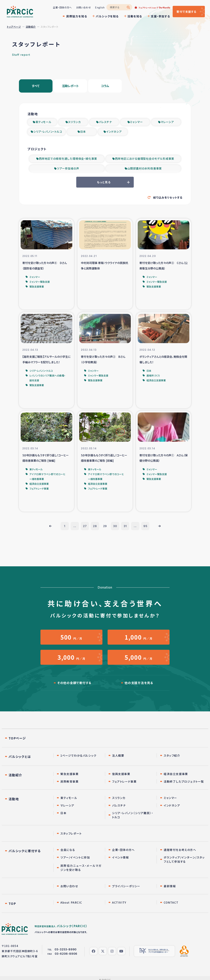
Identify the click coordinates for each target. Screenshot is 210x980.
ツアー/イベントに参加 (75, 861)
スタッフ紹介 (172, 759)
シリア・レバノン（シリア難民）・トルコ (133, 818)
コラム (105, 86)
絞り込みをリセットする (168, 199)
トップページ (14, 27)
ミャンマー (136, 123)
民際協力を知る (74, 16)
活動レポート (70, 86)
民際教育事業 (70, 785)
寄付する (185, 12)
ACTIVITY (119, 906)
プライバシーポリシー (126, 889)
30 (115, 528)
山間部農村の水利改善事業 (145, 170)
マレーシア (167, 123)
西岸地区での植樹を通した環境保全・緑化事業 (68, 160)
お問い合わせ (81, 7)
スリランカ (74, 123)
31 (126, 528)
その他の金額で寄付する (74, 686)
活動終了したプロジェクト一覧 (184, 785)
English (98, 7)
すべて (36, 86)
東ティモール (43, 123)
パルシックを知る (105, 16)
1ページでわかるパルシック (78, 759)
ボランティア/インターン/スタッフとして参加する (184, 863)
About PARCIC (71, 906)
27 (84, 528)
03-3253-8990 (66, 953)
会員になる (68, 853)
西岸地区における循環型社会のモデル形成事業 (145, 160)
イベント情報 (120, 861)
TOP (12, 907)
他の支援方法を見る (139, 686)
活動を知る (133, 16)
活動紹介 (31, 27)
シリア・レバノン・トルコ (48, 133)
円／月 (71, 640)
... (74, 528)
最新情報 (170, 889)
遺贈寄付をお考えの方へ (180, 853)
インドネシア (114, 133)
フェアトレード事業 (124, 785)
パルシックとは (20, 760)
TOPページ (17, 741)
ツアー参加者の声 (68, 170)
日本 (83, 133)
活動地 (14, 802)
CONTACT (171, 906)
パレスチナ (105, 123)
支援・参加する (158, 16)
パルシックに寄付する (25, 854)
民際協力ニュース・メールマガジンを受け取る (81, 871)
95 (146, 528)
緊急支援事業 (70, 777)
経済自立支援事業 (176, 777)
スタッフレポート (71, 837)
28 (95, 528)
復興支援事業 (121, 777)
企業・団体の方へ (60, 7)
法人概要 (118, 759)
